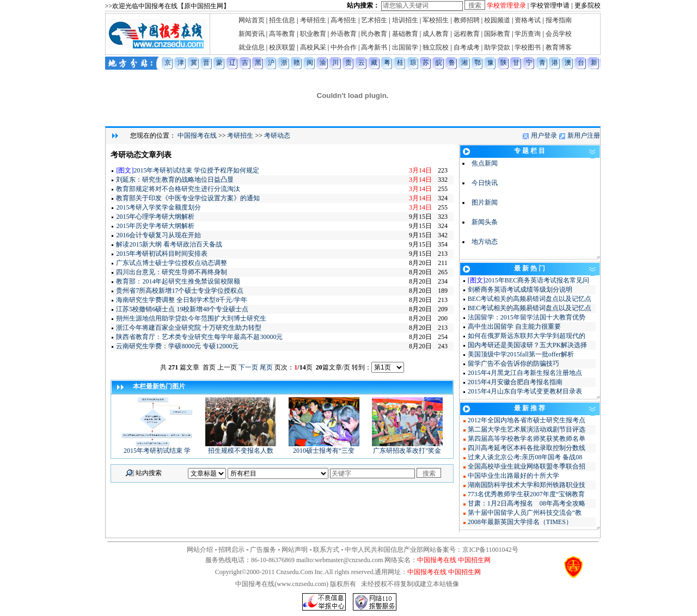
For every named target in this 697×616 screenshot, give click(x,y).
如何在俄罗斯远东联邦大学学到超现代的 (527, 336)
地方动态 (485, 242)
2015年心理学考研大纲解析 (155, 217)
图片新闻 (485, 202)
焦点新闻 (485, 163)
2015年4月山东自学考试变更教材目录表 (525, 391)
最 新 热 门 (530, 268)
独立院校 (436, 47)
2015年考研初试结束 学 (157, 447)
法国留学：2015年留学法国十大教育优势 (527, 317)
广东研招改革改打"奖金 (407, 447)
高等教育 (282, 34)
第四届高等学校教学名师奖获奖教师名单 (527, 439)
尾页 (266, 367)
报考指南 (559, 20)
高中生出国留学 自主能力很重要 (514, 327)
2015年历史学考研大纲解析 (155, 226)
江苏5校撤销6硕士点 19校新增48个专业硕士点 (182, 309)
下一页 (248, 367)
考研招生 (313, 20)
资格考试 (528, 20)
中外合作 (344, 47)
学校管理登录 (506, 5)
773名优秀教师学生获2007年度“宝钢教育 (526, 494)
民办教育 (374, 34)
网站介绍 (200, 550)
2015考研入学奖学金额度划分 (158, 207)
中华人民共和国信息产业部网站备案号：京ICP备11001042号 (431, 550)
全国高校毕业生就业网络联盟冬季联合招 (527, 466)
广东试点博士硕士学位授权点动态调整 (172, 263)
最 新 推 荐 (530, 408)
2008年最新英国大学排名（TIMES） (520, 522)
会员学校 (559, 34)
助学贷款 (497, 47)
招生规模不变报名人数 (241, 447)
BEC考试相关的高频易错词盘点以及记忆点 (530, 299)
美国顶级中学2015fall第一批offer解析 (521, 354)
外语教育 (344, 34)
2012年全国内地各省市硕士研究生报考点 (527, 420)
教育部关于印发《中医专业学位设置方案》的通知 (188, 198)
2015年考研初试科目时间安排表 (162, 254)
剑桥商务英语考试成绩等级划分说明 (520, 289)
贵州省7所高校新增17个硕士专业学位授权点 (180, 291)
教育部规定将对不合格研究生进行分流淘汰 (178, 189)
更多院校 (588, 5)
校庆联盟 (282, 47)
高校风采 (313, 47)
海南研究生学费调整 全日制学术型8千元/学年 (181, 300)
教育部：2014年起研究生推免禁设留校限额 (178, 281)
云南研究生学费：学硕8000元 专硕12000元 (177, 346)
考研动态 (277, 135)
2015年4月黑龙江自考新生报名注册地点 (525, 373)
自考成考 (467, 47)
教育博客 (559, 47)
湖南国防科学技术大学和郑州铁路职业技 (527, 485)
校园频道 (497, 20)
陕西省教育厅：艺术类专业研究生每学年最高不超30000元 (199, 337)
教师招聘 (467, 20)
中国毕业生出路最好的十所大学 (513, 476)
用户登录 (544, 135)
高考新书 (374, 47)
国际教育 (497, 34)
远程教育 (467, 34)
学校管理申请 (550, 5)
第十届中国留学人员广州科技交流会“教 (525, 513)
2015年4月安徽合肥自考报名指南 (515, 382)
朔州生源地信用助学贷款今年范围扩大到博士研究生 (191, 318)
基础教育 (405, 34)
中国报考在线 (197, 135)
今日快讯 (485, 183)
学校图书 (528, 47)
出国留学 (405, 47)
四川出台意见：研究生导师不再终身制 (172, 272)
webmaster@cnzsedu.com (349, 560)
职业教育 (313, 34)
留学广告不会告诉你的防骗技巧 (513, 364)
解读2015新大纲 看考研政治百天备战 (169, 244)
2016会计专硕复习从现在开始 (158, 235)
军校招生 (436, 20)
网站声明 (295, 550)
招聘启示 (231, 550)
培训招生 (405, 20)
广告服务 (263, 550)
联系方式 (326, 550)
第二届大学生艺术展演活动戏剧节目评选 (527, 429)
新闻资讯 (252, 34)
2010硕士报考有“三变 (324, 447)
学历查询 (528, 34)
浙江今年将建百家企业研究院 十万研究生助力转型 (189, 328)
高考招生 (344, 20)
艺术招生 (374, 20)
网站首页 (252, 20)
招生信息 (282, 20)
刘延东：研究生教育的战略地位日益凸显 (175, 180)
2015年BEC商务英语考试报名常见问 (537, 280)
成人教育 (436, 34)
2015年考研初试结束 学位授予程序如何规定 (196, 170)
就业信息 (252, 47)
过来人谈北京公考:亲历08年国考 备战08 (525, 457)
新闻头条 (485, 222)
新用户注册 (584, 135)
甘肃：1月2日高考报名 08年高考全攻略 (527, 503)
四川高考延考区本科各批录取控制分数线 (527, 448)
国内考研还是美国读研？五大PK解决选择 (527, 345)
